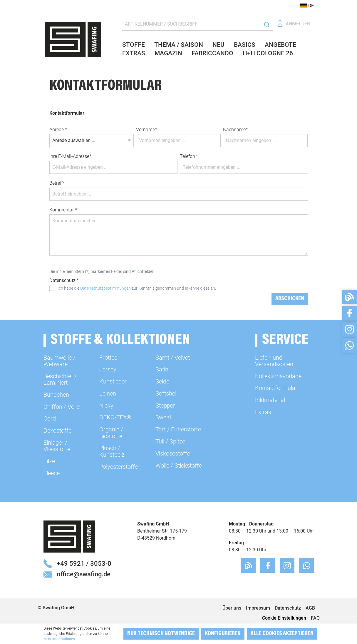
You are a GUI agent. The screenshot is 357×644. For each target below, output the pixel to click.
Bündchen (56, 395)
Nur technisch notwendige (161, 634)
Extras (263, 412)
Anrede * (58, 130)
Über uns (232, 608)
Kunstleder (113, 381)
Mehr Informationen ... (61, 639)
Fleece (52, 473)
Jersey (108, 369)
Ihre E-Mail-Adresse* (70, 156)
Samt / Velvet (173, 358)
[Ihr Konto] (294, 24)
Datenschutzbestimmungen (105, 288)
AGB (310, 608)
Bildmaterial (270, 400)
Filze (49, 461)
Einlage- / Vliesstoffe (57, 446)
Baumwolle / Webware (59, 361)
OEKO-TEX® (115, 417)
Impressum (258, 608)
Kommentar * (63, 210)
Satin (162, 369)
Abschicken (290, 299)
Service (285, 340)
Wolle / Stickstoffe (179, 466)
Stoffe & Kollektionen (120, 340)
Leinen (108, 393)
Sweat (163, 417)
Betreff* (57, 183)
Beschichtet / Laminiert (60, 379)
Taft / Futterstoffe (178, 429)
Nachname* (235, 130)
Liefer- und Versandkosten (274, 361)
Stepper (165, 406)
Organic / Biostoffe (111, 433)
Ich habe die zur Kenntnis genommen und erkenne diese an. (137, 288)
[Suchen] (267, 24)
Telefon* (188, 156)
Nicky (106, 406)
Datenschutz (288, 608)
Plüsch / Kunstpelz (112, 451)
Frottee (108, 358)
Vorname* (146, 130)
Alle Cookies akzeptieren (282, 634)
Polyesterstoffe (119, 467)
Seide (162, 381)
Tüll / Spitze (170, 441)
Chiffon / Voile (62, 407)
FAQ (315, 618)
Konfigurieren (223, 634)
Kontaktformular (276, 388)
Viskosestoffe (173, 453)
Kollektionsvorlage (278, 376)
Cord (50, 418)
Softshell (166, 393)
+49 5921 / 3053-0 (84, 563)
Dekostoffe (57, 431)
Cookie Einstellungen (284, 618)
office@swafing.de (84, 574)
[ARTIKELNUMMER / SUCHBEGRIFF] (192, 24)
